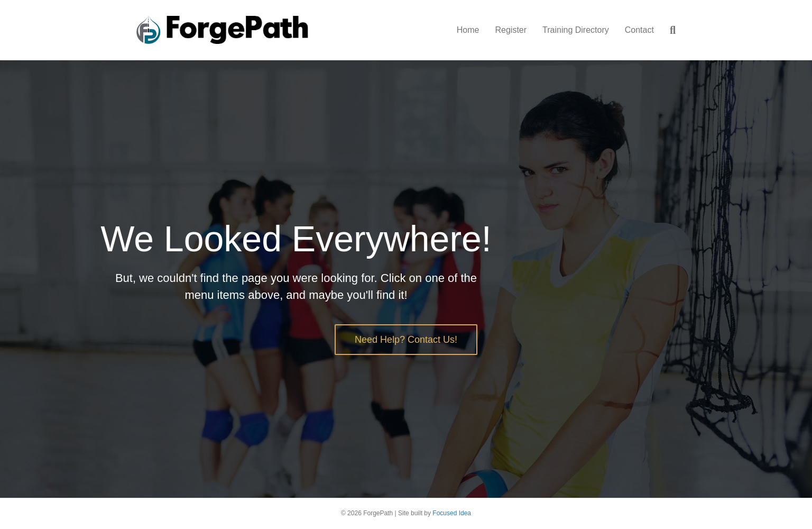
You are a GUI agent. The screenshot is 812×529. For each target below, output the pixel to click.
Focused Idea (452, 513)
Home (468, 30)
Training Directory (576, 30)
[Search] (669, 30)
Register (511, 30)
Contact (639, 30)
